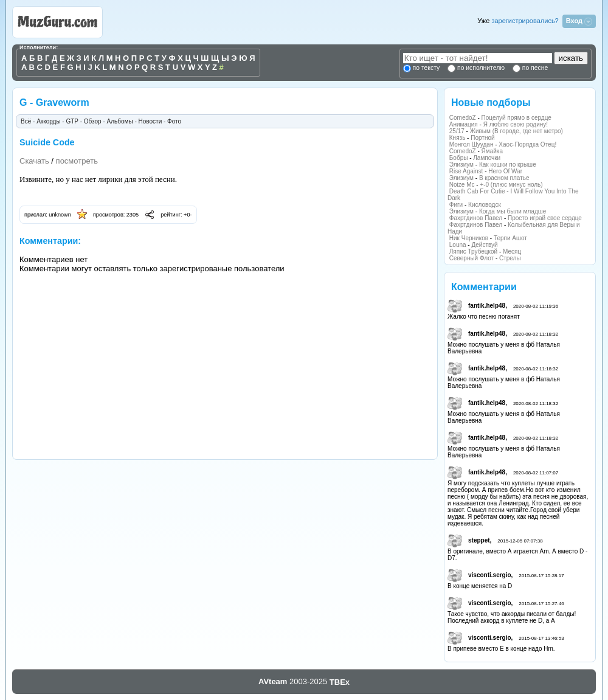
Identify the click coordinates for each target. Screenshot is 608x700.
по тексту (426, 68)
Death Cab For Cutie (477, 191)
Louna (458, 245)
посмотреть (77, 161)
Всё (26, 121)
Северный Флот (472, 258)
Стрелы (510, 258)
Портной (482, 138)
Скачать (34, 161)
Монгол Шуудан (472, 144)
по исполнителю (480, 68)
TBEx (340, 682)
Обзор (93, 121)
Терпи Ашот (510, 238)
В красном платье (504, 178)
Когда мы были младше (513, 211)
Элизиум (461, 165)
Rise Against (466, 171)
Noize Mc (462, 185)
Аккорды (48, 121)
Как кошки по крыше (508, 165)
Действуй (484, 245)
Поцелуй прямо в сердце (516, 118)
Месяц (512, 251)
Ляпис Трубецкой (473, 251)
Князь (458, 138)
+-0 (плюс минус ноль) (511, 185)
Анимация (464, 124)
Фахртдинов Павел (476, 218)
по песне (534, 68)
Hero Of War (505, 171)
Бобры (459, 158)
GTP (72, 121)
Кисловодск (485, 205)
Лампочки (487, 158)
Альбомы (120, 121)
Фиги (456, 205)
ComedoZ (463, 118)
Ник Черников (469, 238)
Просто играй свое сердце (545, 218)
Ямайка (492, 151)
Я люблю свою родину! (516, 124)
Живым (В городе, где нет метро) (516, 131)
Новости (150, 121)
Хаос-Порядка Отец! (527, 144)
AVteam (273, 681)
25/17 (457, 131)
